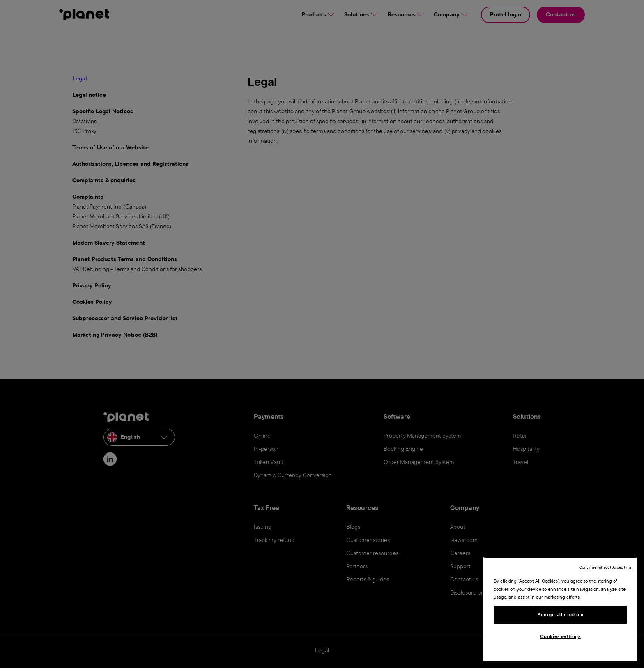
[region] (560, 609)
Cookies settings (560, 636)
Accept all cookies (560, 615)
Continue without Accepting (605, 567)
